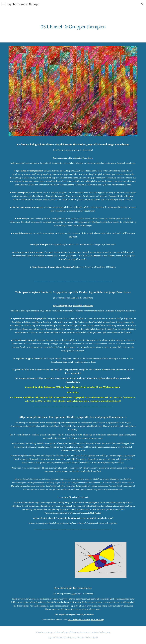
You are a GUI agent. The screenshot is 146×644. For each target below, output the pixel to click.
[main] (73, 25)
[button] (3, 4)
